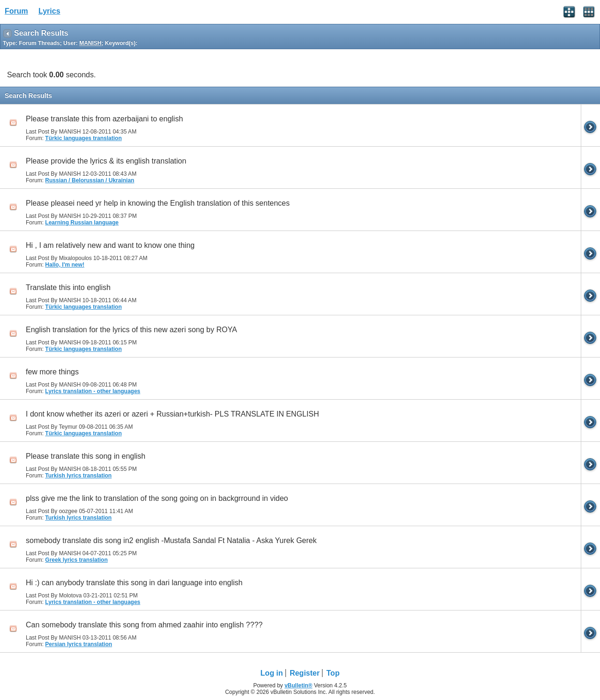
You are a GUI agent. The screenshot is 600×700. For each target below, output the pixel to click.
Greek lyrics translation (76, 560)
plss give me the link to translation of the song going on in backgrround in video (157, 498)
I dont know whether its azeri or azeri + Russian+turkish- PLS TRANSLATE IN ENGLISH (172, 414)
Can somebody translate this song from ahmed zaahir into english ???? (144, 625)
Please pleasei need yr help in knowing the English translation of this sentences (158, 203)
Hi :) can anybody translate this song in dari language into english (134, 583)
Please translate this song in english (86, 456)
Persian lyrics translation (79, 644)
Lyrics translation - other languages (93, 391)
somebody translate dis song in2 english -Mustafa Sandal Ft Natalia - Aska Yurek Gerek (171, 540)
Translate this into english (68, 287)
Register (305, 673)
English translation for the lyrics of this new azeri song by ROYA (131, 330)
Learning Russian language (82, 223)
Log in (272, 673)
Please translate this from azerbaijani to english (104, 119)
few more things (52, 372)
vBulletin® (299, 685)
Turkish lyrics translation (78, 476)
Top (333, 673)
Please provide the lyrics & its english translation (106, 161)
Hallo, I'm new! (65, 265)
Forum (16, 11)
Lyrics (49, 11)
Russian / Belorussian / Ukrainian (90, 180)
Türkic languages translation (83, 138)
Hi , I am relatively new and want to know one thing (110, 245)
